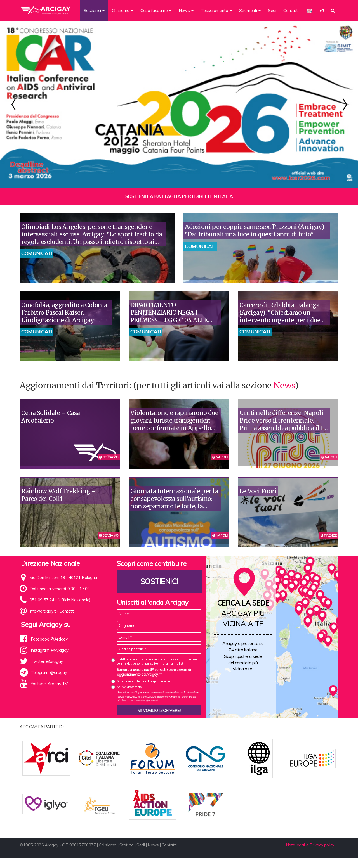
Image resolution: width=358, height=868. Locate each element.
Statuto (127, 855)
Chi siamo (108, 855)
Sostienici (159, 581)
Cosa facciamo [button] (156, 10)
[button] (322, 10)
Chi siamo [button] (123, 10)
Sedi (272, 10)
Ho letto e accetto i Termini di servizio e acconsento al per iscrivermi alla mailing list (158, 661)
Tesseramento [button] (216, 10)
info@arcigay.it (43, 611)
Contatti (291, 10)
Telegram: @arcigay (49, 673)
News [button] (186, 10)
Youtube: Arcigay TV (49, 684)
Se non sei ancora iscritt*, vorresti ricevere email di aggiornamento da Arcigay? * (154, 672)
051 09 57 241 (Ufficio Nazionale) (60, 600)
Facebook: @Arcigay (49, 639)
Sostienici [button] (94, 10)
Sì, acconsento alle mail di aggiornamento (143, 681)
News (284, 385)
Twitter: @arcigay (47, 661)
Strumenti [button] (250, 10)
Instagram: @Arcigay (50, 650)
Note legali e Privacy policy (310, 855)
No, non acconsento (129, 687)
